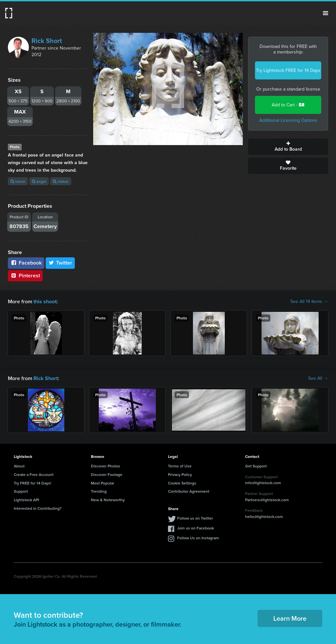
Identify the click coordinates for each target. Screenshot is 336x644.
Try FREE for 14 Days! (32, 483)
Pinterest (25, 276)
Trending (99, 491)
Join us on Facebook (196, 528)
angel (39, 181)
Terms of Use (180, 466)
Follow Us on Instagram (198, 538)
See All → (318, 378)
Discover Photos (105, 466)
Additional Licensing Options (288, 120)
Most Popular (103, 483)
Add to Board (288, 147)
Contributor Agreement (189, 491)
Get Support (256, 466)
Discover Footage (107, 474)
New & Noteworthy (108, 500)
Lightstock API (26, 500)
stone (18, 181)
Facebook (26, 263)
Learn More (290, 618)
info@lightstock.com (263, 483)
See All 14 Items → (309, 302)
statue (61, 181)
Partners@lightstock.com (267, 499)
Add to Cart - (288, 105)
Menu (325, 13)
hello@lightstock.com (264, 516)
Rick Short (47, 41)
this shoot (45, 301)
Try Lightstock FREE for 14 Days (288, 70)
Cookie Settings (182, 483)
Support (21, 491)
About (19, 466)
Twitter (60, 263)
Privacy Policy (180, 474)
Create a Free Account (34, 474)
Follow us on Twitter (195, 518)
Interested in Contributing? (38, 508)
